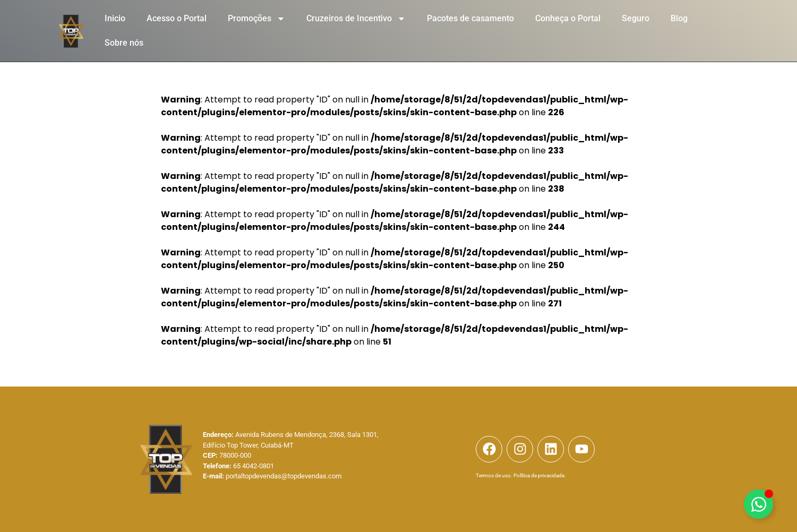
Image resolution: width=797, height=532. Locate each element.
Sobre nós (124, 43)
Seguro (636, 18)
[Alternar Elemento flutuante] (759, 504)
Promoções (256, 19)
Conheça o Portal (568, 18)
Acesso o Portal (177, 18)
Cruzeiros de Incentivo (356, 19)
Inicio (115, 18)
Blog (679, 18)
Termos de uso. (494, 475)
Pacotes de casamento (470, 18)
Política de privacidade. (540, 475)
